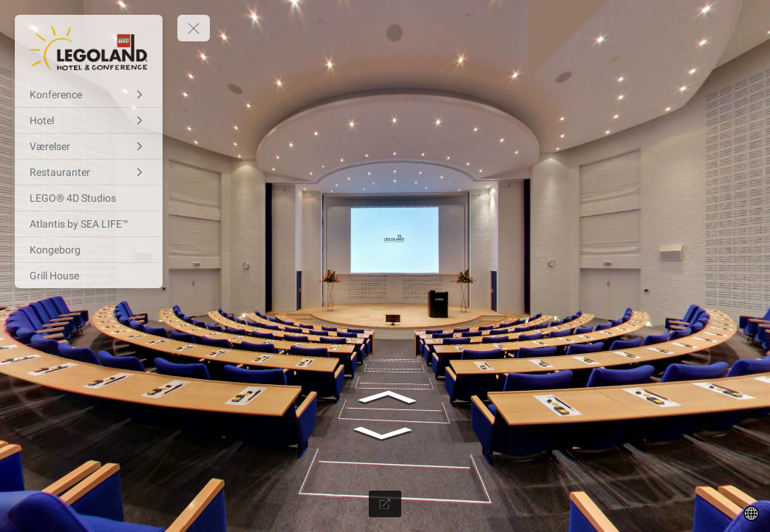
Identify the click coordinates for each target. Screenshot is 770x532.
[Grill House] (89, 276)
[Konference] (89, 95)
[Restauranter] (89, 172)
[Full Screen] (385, 504)
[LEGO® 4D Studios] (89, 198)
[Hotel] (89, 120)
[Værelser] (89, 146)
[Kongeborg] (89, 250)
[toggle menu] (194, 28)
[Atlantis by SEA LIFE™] (89, 224)
